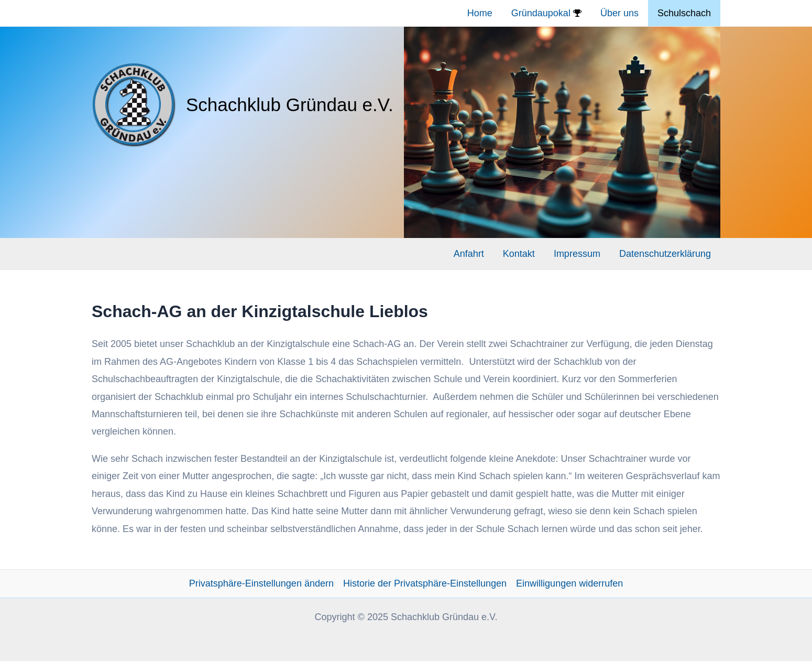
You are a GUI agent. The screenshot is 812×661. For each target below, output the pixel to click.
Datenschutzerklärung (665, 254)
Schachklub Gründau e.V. (290, 105)
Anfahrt (469, 254)
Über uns (619, 13)
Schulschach (684, 13)
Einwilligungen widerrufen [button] (569, 583)
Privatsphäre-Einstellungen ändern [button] (261, 583)
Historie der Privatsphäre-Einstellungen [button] (425, 583)
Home (480, 13)
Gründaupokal (546, 13)
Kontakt (519, 254)
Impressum (577, 254)
